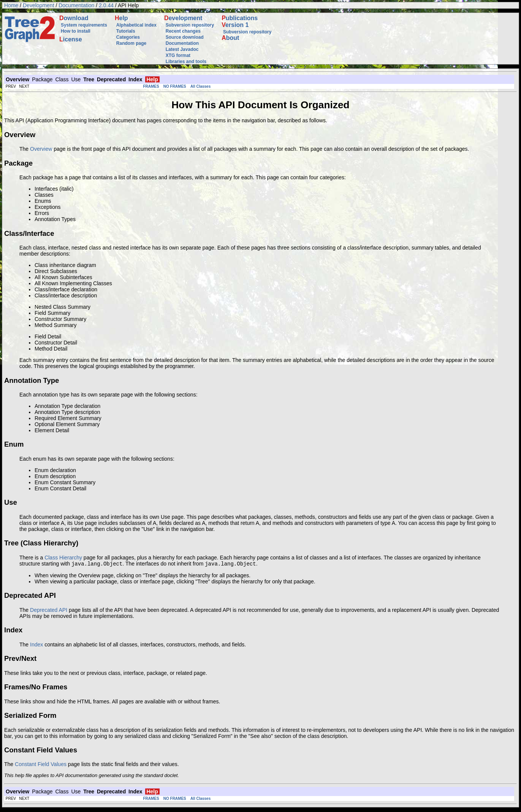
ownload (74, 18)
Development (39, 5)
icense (71, 39)
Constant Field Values (41, 765)
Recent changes (183, 31)
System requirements (84, 25)
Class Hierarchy (63, 558)
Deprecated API (49, 611)
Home (11, 5)
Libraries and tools (186, 62)
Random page (131, 43)
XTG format (178, 55)
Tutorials (126, 31)
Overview (41, 149)
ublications (240, 18)
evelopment (183, 18)
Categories (128, 37)
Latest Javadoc (182, 49)
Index (36, 645)
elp (121, 18)
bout (230, 38)
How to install (76, 31)
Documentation (76, 5)
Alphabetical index (136, 25)
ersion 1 (235, 25)
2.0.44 (106, 5)
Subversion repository (190, 25)
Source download (185, 37)
